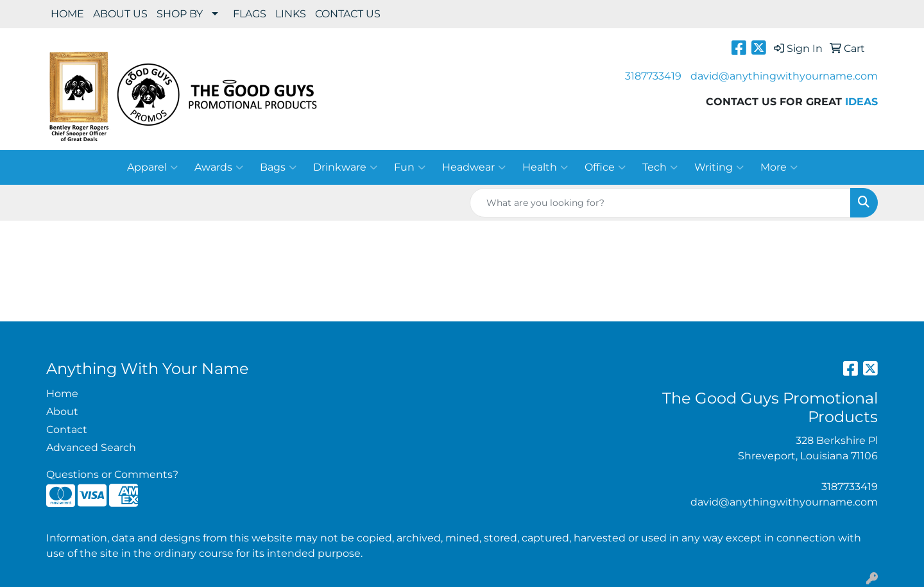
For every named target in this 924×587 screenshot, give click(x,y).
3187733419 (653, 76)
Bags (278, 167)
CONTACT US (348, 14)
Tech (660, 167)
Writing (719, 167)
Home (62, 394)
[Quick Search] (660, 203)
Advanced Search (91, 447)
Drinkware (345, 167)
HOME (67, 14)
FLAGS (250, 14)
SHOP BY (180, 14)
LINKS (291, 14)
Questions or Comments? (112, 474)
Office (605, 167)
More (779, 167)
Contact (67, 430)
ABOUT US (120, 14)
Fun (410, 167)
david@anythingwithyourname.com (784, 76)
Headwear (474, 167)
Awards (219, 167)
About (62, 412)
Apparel (152, 167)
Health (545, 167)
